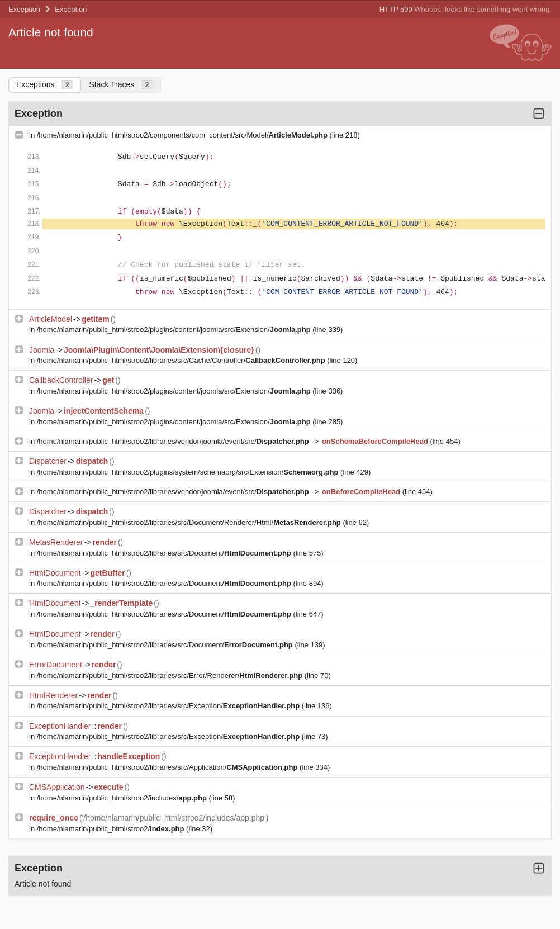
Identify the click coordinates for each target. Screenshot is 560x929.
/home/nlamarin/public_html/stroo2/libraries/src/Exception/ (169, 706)
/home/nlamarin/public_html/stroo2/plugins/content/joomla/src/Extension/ (175, 330)
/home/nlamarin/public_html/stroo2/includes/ (123, 798)
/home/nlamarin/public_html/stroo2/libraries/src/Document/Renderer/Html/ (190, 522)
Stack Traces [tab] (121, 85)
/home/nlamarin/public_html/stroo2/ (111, 829)
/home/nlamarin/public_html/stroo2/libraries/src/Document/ (165, 553)
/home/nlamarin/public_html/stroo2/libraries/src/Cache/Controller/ (182, 360)
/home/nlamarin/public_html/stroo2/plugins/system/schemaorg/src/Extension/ (189, 472)
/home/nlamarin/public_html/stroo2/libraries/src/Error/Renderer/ (171, 676)
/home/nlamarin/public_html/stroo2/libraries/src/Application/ (168, 767)
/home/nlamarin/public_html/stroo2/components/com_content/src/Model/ (183, 135)
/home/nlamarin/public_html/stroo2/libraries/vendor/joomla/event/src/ (174, 441)
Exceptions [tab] (45, 85)
